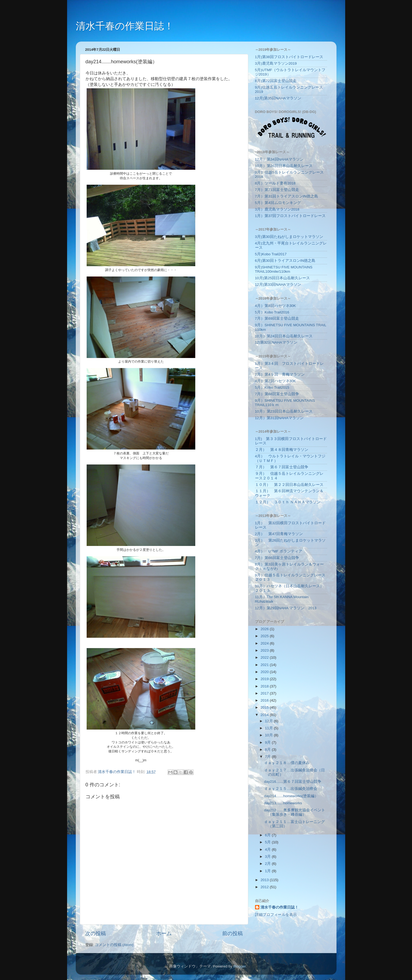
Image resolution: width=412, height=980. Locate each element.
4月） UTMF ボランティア (279, 551)
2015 (265, 707)
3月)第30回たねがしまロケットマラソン (289, 237)
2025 (265, 636)
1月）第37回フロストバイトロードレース (290, 216)
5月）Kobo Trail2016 (272, 312)
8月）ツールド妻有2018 (275, 183)
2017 (265, 693)
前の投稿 (232, 933)
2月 (268, 864)
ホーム (164, 933)
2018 (265, 686)
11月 (270, 728)
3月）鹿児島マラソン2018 (277, 209)
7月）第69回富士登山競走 (277, 318)
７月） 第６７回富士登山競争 (282, 467)
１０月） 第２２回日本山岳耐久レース (289, 485)
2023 (265, 650)
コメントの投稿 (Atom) (114, 945)
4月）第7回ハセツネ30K (276, 381)
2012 (265, 887)
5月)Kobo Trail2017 (271, 254)
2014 (265, 715)
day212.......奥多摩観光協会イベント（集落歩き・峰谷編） (295, 812)
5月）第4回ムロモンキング (278, 203)
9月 (268, 742)
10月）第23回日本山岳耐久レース (284, 411)
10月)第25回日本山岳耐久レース (283, 278)
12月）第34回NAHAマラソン (279, 159)
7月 (268, 757)
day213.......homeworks (283, 803)
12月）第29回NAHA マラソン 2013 (286, 608)
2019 (265, 679)
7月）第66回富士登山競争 (277, 558)
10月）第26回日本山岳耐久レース (284, 166)
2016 (265, 700)
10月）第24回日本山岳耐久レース (284, 336)
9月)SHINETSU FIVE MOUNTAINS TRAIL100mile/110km (284, 269)
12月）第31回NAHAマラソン (279, 418)
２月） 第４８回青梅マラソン (282, 450)
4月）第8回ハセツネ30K (276, 306)
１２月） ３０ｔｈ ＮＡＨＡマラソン (288, 502)
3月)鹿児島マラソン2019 (276, 63)
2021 (265, 665)
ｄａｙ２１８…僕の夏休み (287, 763)
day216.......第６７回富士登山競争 (293, 782)
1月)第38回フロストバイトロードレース (289, 57)
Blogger (240, 966)
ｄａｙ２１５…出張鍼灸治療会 (291, 789)
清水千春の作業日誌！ (125, 26)
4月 (268, 849)
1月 (268, 871)
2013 (265, 880)
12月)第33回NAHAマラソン (278, 285)
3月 (268, 857)
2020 (265, 672)
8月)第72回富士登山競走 (276, 81)
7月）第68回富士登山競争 (277, 394)
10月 (270, 735)
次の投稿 (96, 933)
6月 (268, 835)
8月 (268, 750)
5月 (268, 842)
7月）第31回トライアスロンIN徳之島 (287, 196)
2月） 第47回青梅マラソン (279, 534)
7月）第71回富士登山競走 (277, 190)
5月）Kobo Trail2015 (272, 387)
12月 (270, 721)
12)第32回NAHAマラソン (276, 342)
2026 (265, 629)
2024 (265, 643)
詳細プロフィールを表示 (276, 915)
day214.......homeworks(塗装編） (291, 796)
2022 (265, 657)
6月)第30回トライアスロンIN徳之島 (285, 261)
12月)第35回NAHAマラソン (278, 98)
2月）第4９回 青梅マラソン (280, 374)
